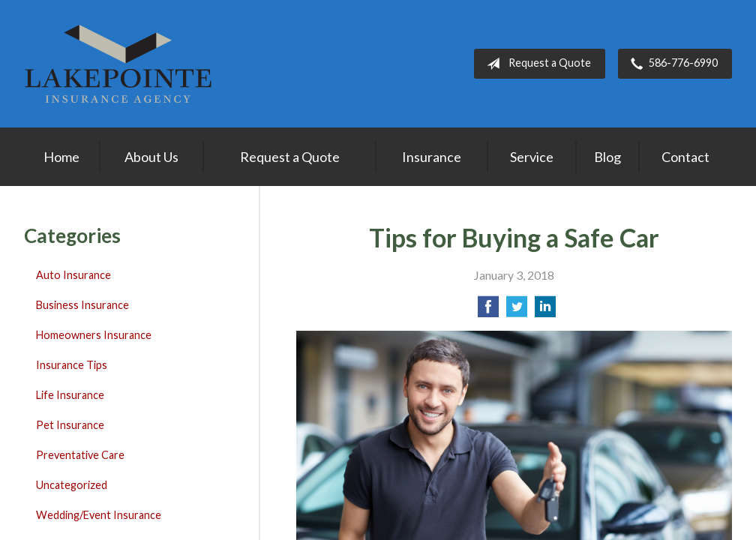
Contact (685, 157)
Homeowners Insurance (94, 335)
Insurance (432, 157)
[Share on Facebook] (488, 311)
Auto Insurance (73, 275)
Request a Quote (536, 64)
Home (61, 157)
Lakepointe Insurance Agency (118, 64)
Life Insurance (70, 395)
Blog (607, 157)
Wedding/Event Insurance (99, 515)
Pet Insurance (70, 425)
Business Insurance (82, 305)
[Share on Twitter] (517, 311)
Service (532, 157)
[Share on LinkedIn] (545, 311)
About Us (151, 157)
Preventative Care (80, 455)
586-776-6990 (671, 64)
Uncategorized (72, 485)
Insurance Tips (72, 365)
